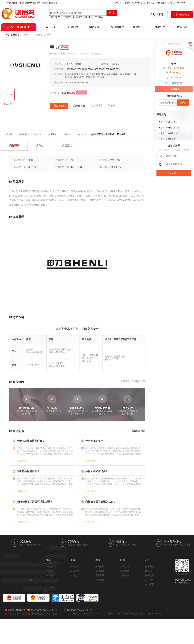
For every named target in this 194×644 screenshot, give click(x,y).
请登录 (45, 3)
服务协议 (100, 566)
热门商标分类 (19, 27)
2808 (107, 69)
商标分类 (160, 27)
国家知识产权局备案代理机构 (80, 610)
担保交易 (75, 575)
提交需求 (174, 173)
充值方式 (125, 575)
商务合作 (150, 575)
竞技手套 (90, 77)
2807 (101, 69)
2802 (73, 69)
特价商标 (117, 27)
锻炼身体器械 (115, 74)
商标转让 (38, 35)
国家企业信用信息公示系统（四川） (46, 610)
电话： (177, 3)
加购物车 (97, 106)
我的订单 (117, 3)
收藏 (111, 106)
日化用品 (78, 17)
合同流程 (75, 566)
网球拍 (104, 74)
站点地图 (150, 580)
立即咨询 (79, 106)
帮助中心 (137, 3)
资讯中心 (182, 27)
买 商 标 (72, 27)
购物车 (127, 3)
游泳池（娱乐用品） (75, 77)
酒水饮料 (88, 17)
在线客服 (150, 584)
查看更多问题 (138, 431)
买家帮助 (100, 580)
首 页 (51, 27)
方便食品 (99, 17)
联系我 (183, 103)
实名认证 (125, 566)
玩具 (84, 74)
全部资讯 (50, 575)
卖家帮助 (100, 575)
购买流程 (67, 146)
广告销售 (67, 17)
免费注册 (53, 3)
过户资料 (41, 146)
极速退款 (75, 571)
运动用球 (96, 74)
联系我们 (150, 571)
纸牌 (89, 74)
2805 (96, 69)
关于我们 (150, 566)
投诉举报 (149, 3)
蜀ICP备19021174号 (16, 610)
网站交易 (94, 27)
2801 (68, 69)
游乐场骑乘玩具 (73, 74)
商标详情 (14, 146)
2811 (118, 69)
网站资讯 (161, 3)
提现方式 (125, 571)
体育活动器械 (129, 74)
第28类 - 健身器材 (75, 64)
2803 (79, 69)
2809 (112, 69)
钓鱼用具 (100, 77)
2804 (85, 69)
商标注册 (138, 27)
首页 (27, 35)
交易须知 (100, 571)
